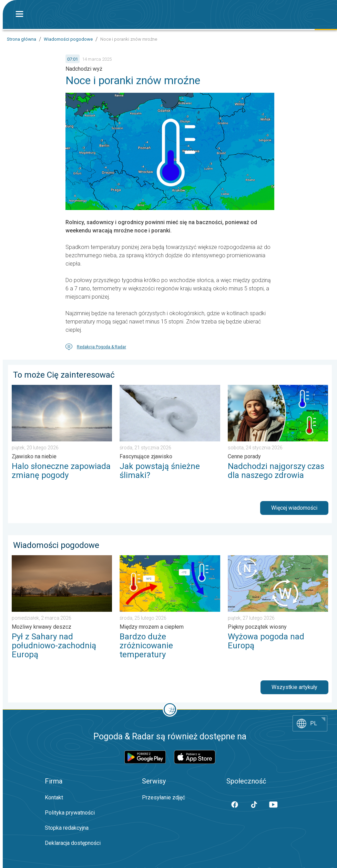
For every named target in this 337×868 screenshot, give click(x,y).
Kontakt (54, 797)
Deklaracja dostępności (73, 843)
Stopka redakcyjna (67, 828)
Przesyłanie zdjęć (164, 797)
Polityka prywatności (70, 813)
